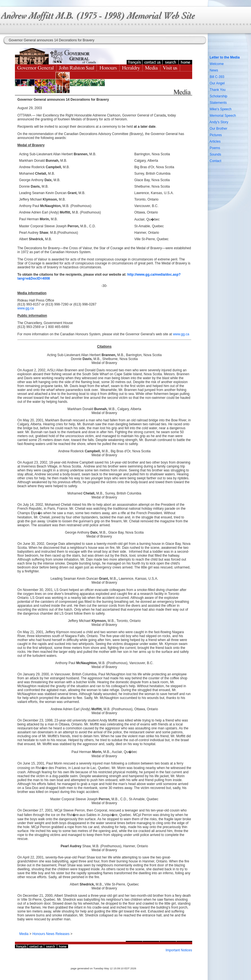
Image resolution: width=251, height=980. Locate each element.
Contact (215, 161)
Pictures (216, 135)
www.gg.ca (26, 308)
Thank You (218, 90)
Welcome (217, 64)
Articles (215, 141)
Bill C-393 (217, 77)
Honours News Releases (51, 934)
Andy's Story (219, 122)
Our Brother (218, 129)
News (214, 70)
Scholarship (218, 96)
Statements (218, 103)
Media (24, 934)
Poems (215, 148)
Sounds (215, 154)
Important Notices (179, 950)
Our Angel (217, 83)
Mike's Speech (221, 109)
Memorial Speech (223, 116)
